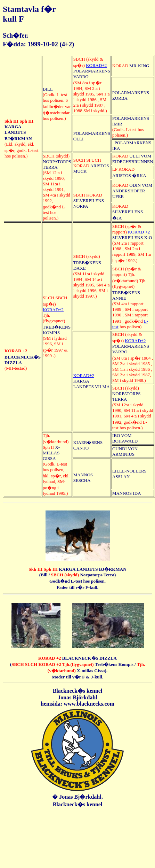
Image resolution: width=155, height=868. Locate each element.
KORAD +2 (139, 232)
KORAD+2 (96, 65)
